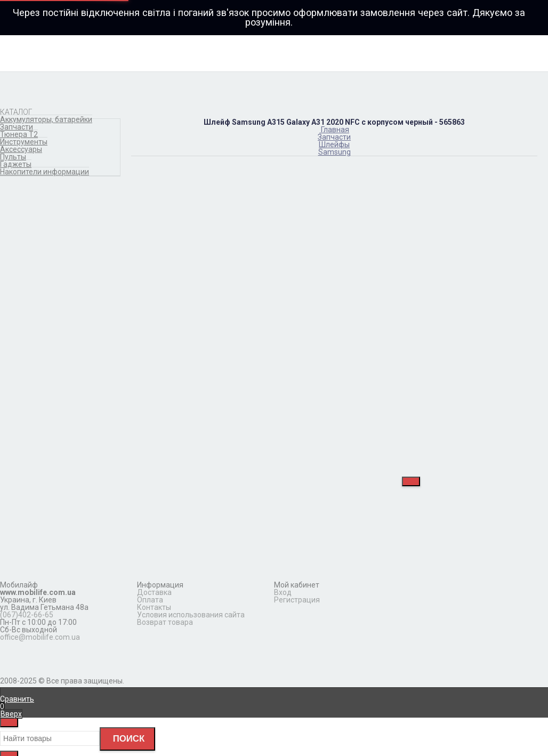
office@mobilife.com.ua (40, 637)
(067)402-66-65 (27, 615)
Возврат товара (165, 622)
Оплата (150, 600)
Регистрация (297, 600)
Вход (283, 592)
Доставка (154, 592)
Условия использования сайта (191, 615)
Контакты (154, 607)
